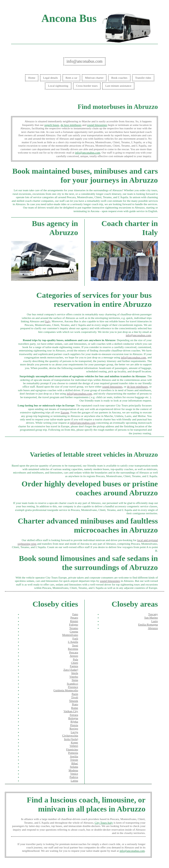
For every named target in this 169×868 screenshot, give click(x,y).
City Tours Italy (104, 823)
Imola (75, 673)
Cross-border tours (87, 86)
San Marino (151, 617)
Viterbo (74, 677)
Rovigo (74, 728)
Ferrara (74, 715)
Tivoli (75, 697)
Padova (74, 777)
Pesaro (74, 617)
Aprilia (74, 756)
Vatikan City (71, 711)
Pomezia (73, 753)
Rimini (74, 621)
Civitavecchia (70, 735)
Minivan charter (94, 78)
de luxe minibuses (71, 125)
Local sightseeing (58, 86)
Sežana (74, 767)
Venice (74, 774)
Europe (65, 412)
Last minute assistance (118, 86)
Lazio (154, 621)
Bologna (73, 718)
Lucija (74, 732)
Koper (75, 742)
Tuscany (153, 614)
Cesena (74, 631)
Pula (76, 659)
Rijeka (74, 721)
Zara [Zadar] (71, 670)
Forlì (75, 638)
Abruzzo (153, 628)
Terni (75, 645)
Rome (75, 708)
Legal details (50, 78)
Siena (75, 680)
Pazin (75, 694)
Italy (48, 321)
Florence (73, 687)
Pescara (74, 652)
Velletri (74, 746)
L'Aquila (73, 642)
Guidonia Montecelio (66, 690)
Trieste (74, 760)
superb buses (52, 125)
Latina (74, 781)
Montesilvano (70, 635)
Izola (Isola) (71, 739)
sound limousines (97, 125)
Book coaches (119, 78)
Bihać (75, 763)
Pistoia (74, 725)
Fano (75, 614)
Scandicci (73, 684)
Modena (73, 770)
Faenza (74, 666)
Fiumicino (72, 749)
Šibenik (74, 701)
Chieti (74, 663)
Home (32, 78)
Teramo (74, 628)
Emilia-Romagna (148, 624)
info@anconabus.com (85, 61)
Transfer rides (143, 78)
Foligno (74, 624)
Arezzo (74, 656)
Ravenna (73, 649)
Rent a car (71, 78)
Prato (75, 704)
